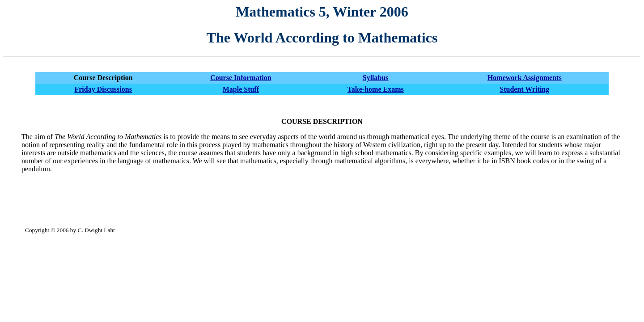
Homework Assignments (525, 78)
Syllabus (376, 78)
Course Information (241, 78)
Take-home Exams (376, 89)
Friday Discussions (103, 89)
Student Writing (524, 89)
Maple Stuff (241, 89)
